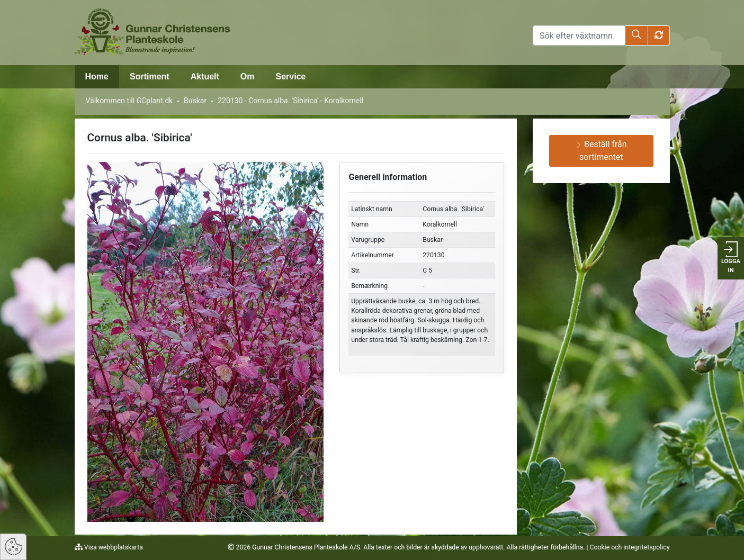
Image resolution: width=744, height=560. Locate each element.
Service (291, 76)
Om (248, 76)
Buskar (195, 101)
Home (97, 76)
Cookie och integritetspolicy (630, 547)
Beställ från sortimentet (601, 151)
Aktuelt (205, 76)
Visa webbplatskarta (113, 547)
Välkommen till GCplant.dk (129, 101)
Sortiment (150, 76)
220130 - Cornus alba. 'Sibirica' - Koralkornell (290, 101)
